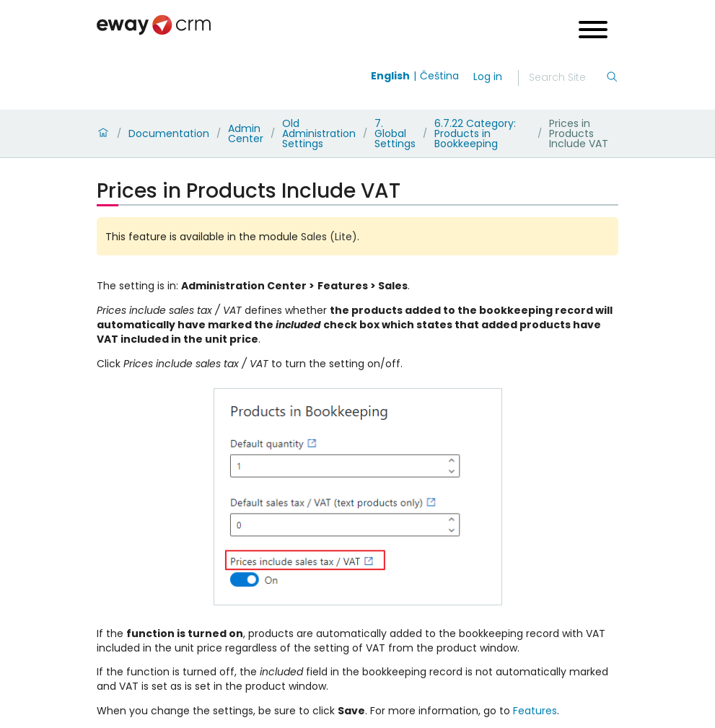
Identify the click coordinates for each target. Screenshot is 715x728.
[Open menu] (593, 31)
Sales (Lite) (329, 237)
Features (535, 711)
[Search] (567, 78)
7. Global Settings (395, 133)
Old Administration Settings (319, 133)
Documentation (169, 133)
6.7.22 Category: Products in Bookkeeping (475, 133)
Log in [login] (488, 76)
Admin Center (246, 133)
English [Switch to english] (390, 76)
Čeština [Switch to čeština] (439, 76)
